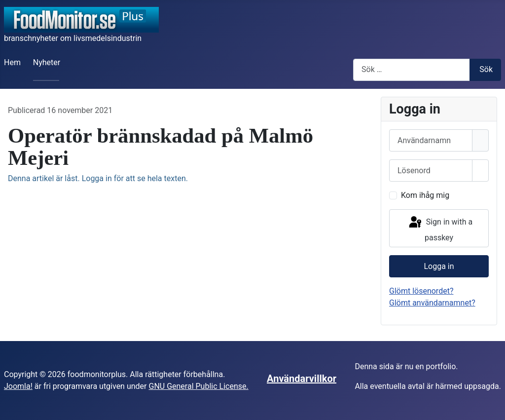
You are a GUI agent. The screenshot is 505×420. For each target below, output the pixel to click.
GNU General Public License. (198, 386)
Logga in (439, 266)
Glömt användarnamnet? (432, 303)
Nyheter (47, 62)
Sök (486, 69)
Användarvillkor (302, 379)
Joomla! (18, 386)
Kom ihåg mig (425, 195)
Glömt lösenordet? (421, 291)
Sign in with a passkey (440, 229)
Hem (12, 62)
